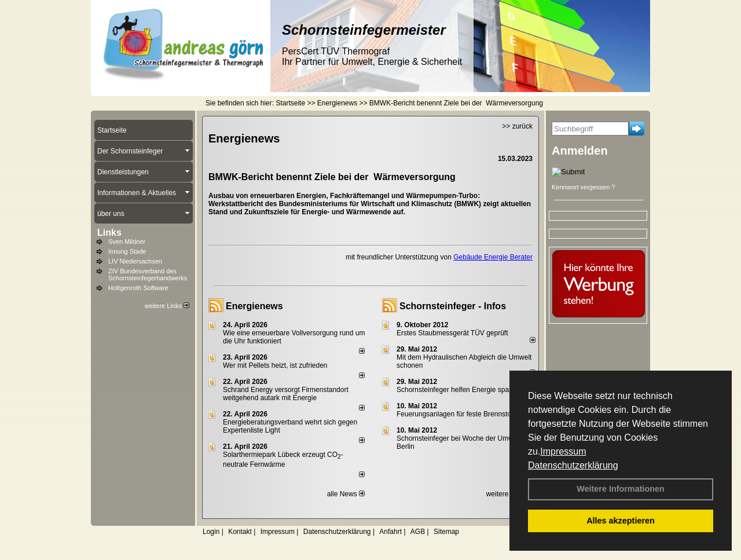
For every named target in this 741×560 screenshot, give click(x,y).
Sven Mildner (127, 241)
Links (109, 233)
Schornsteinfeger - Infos (453, 306)
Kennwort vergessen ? (583, 187)
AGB (418, 532)
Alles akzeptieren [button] (621, 521)
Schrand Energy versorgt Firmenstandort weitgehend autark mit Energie (286, 394)
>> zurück (517, 126)
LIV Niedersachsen (135, 261)
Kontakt (240, 532)
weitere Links (167, 306)
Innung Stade (127, 251)
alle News (346, 494)
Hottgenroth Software (138, 288)
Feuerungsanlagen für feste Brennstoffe (458, 414)
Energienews (254, 306)
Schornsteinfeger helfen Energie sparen (458, 390)
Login (211, 532)
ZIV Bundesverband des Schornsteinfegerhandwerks (148, 274)
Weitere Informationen (621, 489)
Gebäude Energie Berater (493, 257)
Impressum (563, 451)
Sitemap (446, 532)
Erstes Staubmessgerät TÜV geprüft (452, 333)
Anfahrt (390, 532)
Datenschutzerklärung (573, 465)
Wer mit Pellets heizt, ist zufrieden (275, 365)
